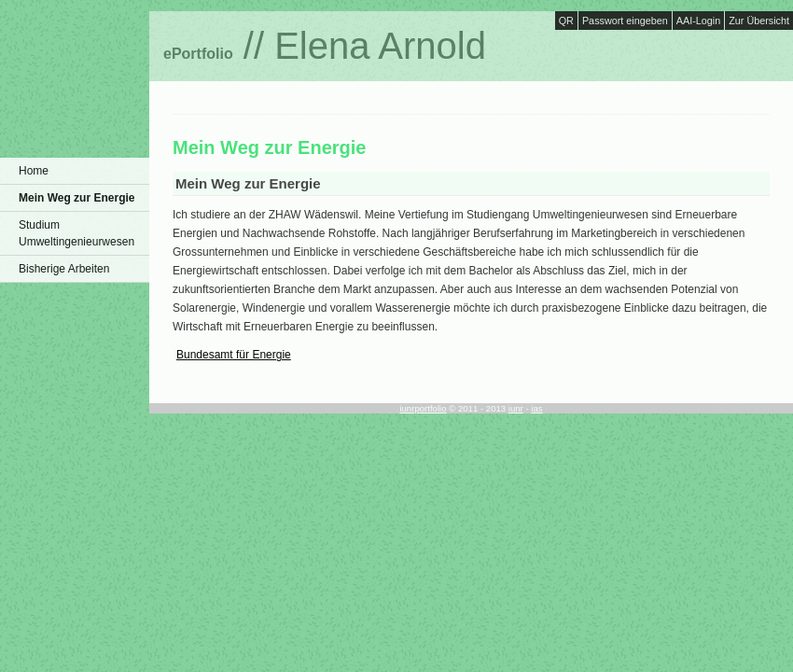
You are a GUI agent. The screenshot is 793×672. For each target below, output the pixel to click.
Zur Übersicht (759, 21)
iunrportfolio (423, 408)
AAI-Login (698, 21)
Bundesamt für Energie (234, 355)
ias (536, 408)
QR (566, 21)
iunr (516, 408)
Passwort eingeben (625, 21)
